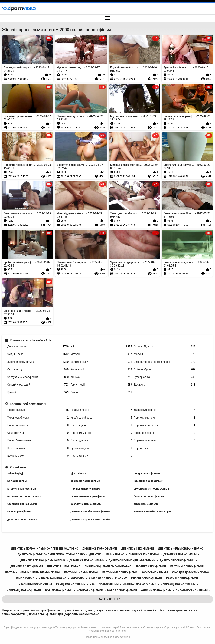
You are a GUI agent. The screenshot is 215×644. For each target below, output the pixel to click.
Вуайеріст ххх (165, 377)
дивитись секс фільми (137, 549)
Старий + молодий (38, 385)
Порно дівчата (101, 440)
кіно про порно (100, 578)
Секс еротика (38, 433)
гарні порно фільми (19, 511)
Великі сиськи (101, 362)
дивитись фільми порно (107, 554)
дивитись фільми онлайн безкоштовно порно (51, 554)
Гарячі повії (101, 385)
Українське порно (165, 410)
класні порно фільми (147, 578)
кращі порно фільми (71, 584)
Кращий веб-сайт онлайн (28, 404)
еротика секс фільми (151, 567)
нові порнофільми (90, 590)
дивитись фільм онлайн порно (181, 549)
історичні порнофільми (22, 489)
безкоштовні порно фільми (24, 496)
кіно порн (78, 578)
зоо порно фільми (155, 573)
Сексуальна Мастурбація (38, 377)
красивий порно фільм (35, 584)
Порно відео (101, 425)
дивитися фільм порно (64, 567)
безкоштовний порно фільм (88, 496)
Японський (101, 369)
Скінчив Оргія (165, 369)
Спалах (101, 392)
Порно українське (38, 425)
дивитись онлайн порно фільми (90, 511)
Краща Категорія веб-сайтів (31, 340)
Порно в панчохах (165, 440)
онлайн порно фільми (192, 590)
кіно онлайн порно (52, 578)
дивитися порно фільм (180, 554)
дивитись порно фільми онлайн (90, 519)
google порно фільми (147, 473)
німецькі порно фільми (140, 584)
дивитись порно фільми (22, 519)
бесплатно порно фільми (86, 504)
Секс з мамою (38, 448)
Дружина (165, 385)
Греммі (38, 392)
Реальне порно (101, 410)
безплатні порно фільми (149, 496)
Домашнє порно (38, 347)
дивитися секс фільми (26, 567)
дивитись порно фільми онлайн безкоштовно (45, 549)
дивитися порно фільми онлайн (132, 560)
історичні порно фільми (148, 481)
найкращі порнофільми (24, 590)
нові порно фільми (59, 590)
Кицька (101, 377)
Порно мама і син (165, 418)
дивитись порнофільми (100, 549)
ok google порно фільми (85, 481)
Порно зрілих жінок (165, 425)
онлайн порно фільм (156, 590)
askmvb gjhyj (15, 473)
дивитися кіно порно (144, 554)
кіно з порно (25, 578)
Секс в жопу (38, 369)
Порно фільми (38, 410)
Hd (101, 347)
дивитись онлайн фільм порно (153, 511)
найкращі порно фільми (178, 584)
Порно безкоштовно (38, 440)
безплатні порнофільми (22, 504)
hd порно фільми (18, 481)
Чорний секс (165, 448)
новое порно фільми (122, 590)
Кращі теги (18, 467)
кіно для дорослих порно (191, 573)
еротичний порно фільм (120, 573)
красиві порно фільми (182, 578)
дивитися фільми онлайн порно (108, 567)
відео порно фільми (146, 504)
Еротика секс (38, 456)
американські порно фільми (151, 489)
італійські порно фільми (85, 489)
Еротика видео (101, 448)
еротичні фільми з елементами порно (33, 573)
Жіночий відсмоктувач (38, 362)
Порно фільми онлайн (97, 637)
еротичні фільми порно (81, 573)
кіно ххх (121, 578)
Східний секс (38, 354)
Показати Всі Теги (108, 599)
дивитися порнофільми (177, 560)
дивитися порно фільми (87, 560)
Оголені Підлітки (165, 347)
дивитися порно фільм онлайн (43, 560)
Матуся (101, 354)
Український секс (38, 418)
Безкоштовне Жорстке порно (165, 362)
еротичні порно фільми (187, 567)
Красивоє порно (165, 433)
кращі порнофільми (104, 584)
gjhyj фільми (78, 473)
